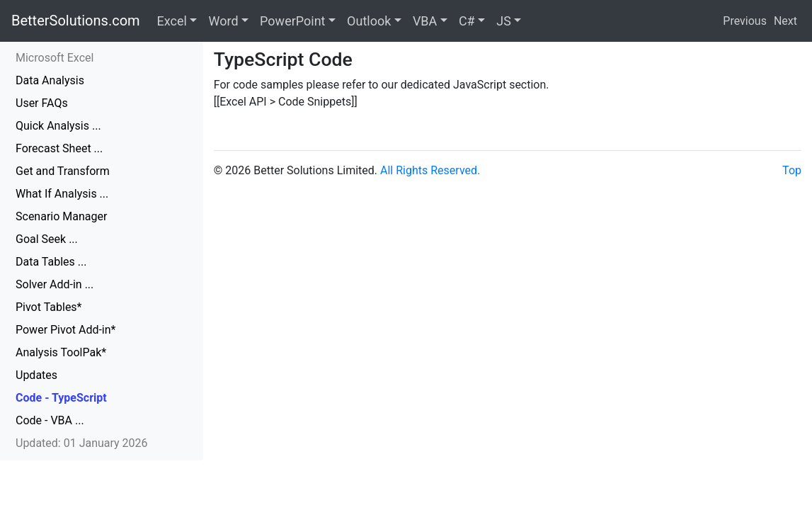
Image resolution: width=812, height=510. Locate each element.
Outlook (369, 21)
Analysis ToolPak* (61, 352)
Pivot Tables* (49, 307)
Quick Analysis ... (58, 126)
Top (792, 170)
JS (504, 21)
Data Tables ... (51, 262)
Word (223, 21)
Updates (36, 375)
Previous (745, 21)
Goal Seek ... (47, 239)
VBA (425, 21)
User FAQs (42, 103)
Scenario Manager (61, 216)
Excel (172, 21)
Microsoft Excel (55, 58)
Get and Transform (63, 171)
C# (467, 21)
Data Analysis (50, 80)
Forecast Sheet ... (59, 148)
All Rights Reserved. (430, 170)
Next (785, 21)
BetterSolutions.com (76, 21)
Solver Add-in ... (55, 284)
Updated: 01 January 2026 (82, 443)
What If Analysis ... (62, 194)
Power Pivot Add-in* (65, 330)
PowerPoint (292, 21)
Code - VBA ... (50, 420)
